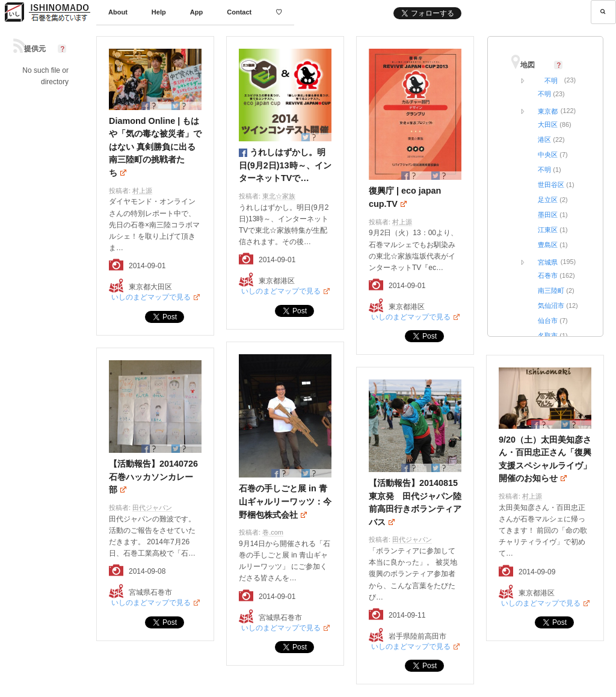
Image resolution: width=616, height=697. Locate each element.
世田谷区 (551, 185)
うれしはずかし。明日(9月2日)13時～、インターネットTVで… (285, 165)
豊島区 (548, 245)
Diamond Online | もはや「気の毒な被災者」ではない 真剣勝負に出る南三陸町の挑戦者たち (155, 147)
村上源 (142, 191)
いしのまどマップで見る (151, 297)
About (118, 12)
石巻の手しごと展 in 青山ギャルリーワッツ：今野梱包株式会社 (285, 501)
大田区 (548, 124)
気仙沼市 (551, 306)
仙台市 (548, 321)
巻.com (273, 532)
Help (159, 12)
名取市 (548, 336)
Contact (239, 12)
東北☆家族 (279, 196)
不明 (551, 81)
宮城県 (548, 262)
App (196, 12)
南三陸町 (551, 290)
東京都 (548, 111)
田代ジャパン (152, 508)
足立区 (548, 200)
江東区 (548, 230)
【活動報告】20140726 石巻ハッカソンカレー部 (158, 477)
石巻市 (548, 275)
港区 (544, 140)
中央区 (548, 155)
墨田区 (548, 215)
